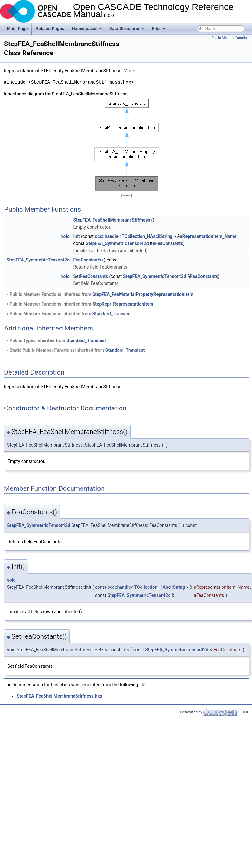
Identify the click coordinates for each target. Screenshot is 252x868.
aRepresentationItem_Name (208, 236)
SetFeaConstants (91, 276)
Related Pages (50, 29)
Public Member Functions (231, 38)
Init (76, 236)
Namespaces (87, 29)
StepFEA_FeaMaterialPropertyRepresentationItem (143, 294)
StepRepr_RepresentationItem (123, 304)
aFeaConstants (168, 243)
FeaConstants (87, 260)
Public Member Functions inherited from (99, 294)
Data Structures (127, 29)
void (65, 236)
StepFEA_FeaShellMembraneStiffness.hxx (59, 696)
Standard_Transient (112, 314)
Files (159, 29)
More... (131, 71)
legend (126, 195)
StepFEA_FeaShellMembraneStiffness (112, 220)
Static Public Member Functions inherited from (75, 350)
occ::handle (107, 236)
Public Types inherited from (56, 340)
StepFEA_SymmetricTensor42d (117, 243)
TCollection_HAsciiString (147, 236)
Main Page (17, 29)
